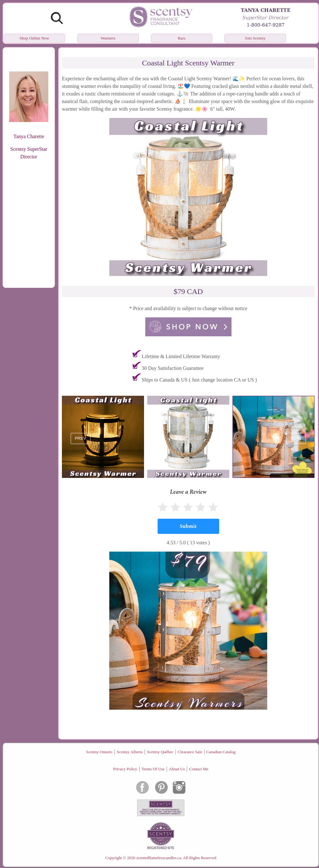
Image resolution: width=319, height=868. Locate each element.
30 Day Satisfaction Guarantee (173, 368)
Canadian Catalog (221, 752)
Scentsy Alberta (130, 752)
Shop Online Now (34, 38)
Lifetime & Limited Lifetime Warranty (181, 356)
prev (81, 439)
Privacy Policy (125, 769)
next (296, 439)
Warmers (108, 38)
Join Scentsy (255, 38)
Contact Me (199, 769)
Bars (182, 38)
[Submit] (188, 526)
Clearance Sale (190, 752)
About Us (177, 769)
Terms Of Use (153, 769)
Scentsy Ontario (99, 752)
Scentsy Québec (160, 752)
